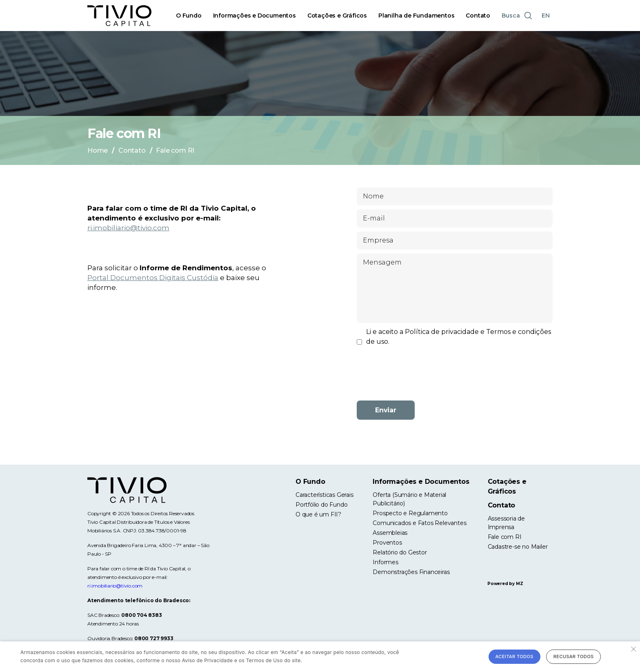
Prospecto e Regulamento (410, 513)
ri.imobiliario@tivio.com (128, 228)
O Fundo (189, 16)
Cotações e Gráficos (337, 16)
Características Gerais (324, 495)
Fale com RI (505, 537)
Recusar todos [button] (574, 656)
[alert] (320, 657)
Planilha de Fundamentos (416, 16)
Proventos (387, 543)
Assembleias (390, 533)
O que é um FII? (318, 514)
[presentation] (455, 378)
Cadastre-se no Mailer (518, 547)
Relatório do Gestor (400, 552)
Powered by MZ (505, 584)
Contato (478, 16)
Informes (385, 562)
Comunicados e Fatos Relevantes (419, 523)
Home (98, 150)
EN (546, 16)
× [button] (633, 649)
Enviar (386, 410)
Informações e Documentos (254, 16)
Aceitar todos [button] (514, 656)
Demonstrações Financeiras (411, 572)
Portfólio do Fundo (321, 505)
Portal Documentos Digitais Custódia (153, 278)
